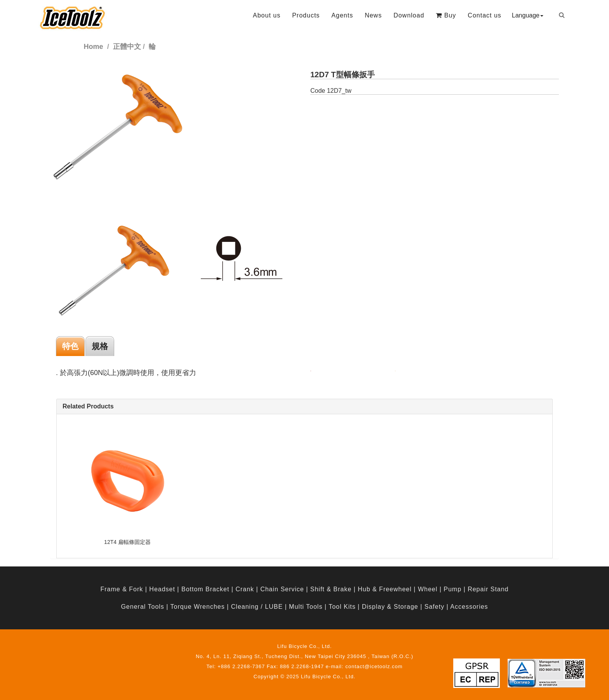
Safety (434, 607)
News (373, 15)
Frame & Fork (122, 589)
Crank (245, 589)
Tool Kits (342, 607)
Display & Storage (390, 607)
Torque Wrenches (198, 607)
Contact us (484, 15)
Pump (452, 589)
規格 (100, 346)
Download (409, 15)
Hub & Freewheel (385, 589)
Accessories (469, 607)
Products (306, 15)
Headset (162, 589)
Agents (342, 15)
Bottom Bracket (205, 589)
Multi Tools (306, 607)
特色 (70, 346)
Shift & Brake (331, 589)
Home (94, 47)
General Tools (142, 607)
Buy (446, 15)
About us (267, 15)
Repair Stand (488, 589)
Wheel (428, 589)
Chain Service (282, 589)
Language (528, 15)
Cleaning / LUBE (257, 607)
